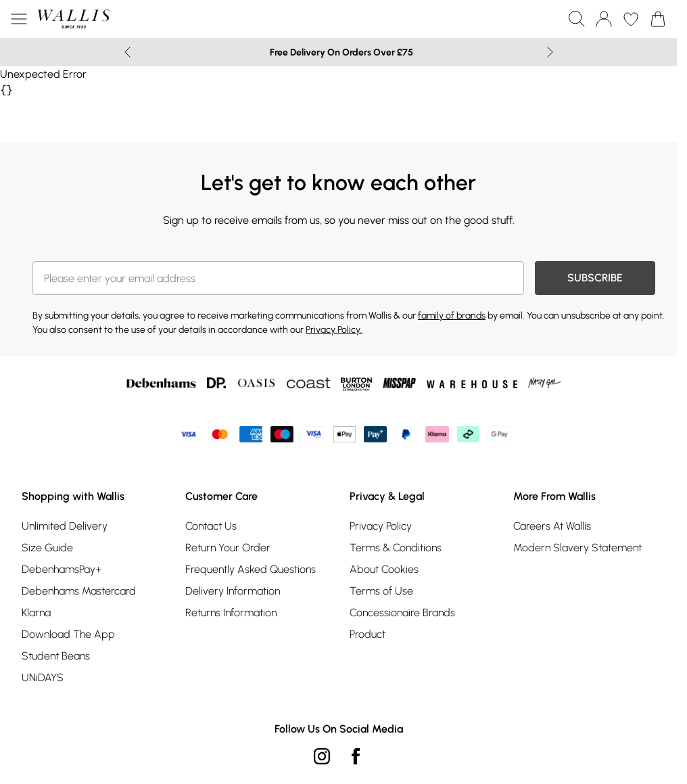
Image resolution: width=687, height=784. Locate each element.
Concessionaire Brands (402, 613)
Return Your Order (228, 548)
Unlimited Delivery (65, 526)
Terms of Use (381, 591)
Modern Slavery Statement (577, 548)
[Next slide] (550, 52)
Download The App (68, 634)
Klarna (36, 613)
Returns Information (231, 613)
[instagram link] (322, 756)
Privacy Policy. (334, 330)
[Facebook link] (356, 756)
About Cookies (384, 569)
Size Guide (47, 548)
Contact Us (211, 526)
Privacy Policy (381, 526)
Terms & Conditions (396, 548)
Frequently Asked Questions (251, 569)
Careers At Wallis (552, 526)
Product (368, 634)
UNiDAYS (43, 677)
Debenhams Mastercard (79, 591)
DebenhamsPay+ (62, 569)
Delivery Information (233, 591)
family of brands (452, 316)
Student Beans (56, 656)
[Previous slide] (127, 52)
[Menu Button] (19, 19)
